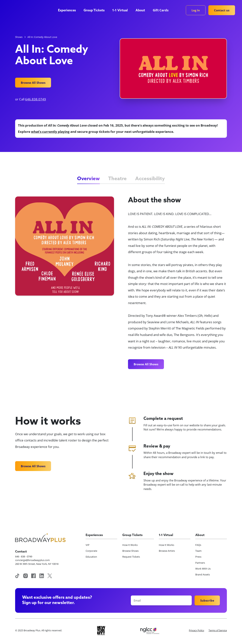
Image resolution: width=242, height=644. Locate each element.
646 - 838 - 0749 (24, 556)
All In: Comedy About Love (42, 37)
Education (91, 557)
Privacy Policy (197, 630)
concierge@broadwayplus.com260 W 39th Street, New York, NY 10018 (37, 562)
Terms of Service (218, 630)
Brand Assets (203, 574)
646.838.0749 (36, 99)
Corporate (91, 551)
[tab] (88, 179)
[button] (69, 11)
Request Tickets (131, 557)
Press (198, 557)
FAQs (198, 545)
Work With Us (203, 569)
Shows (19, 37)
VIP (88, 545)
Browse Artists (167, 551)
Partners (200, 563)
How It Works (130, 545)
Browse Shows (130, 551)
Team (198, 551)
